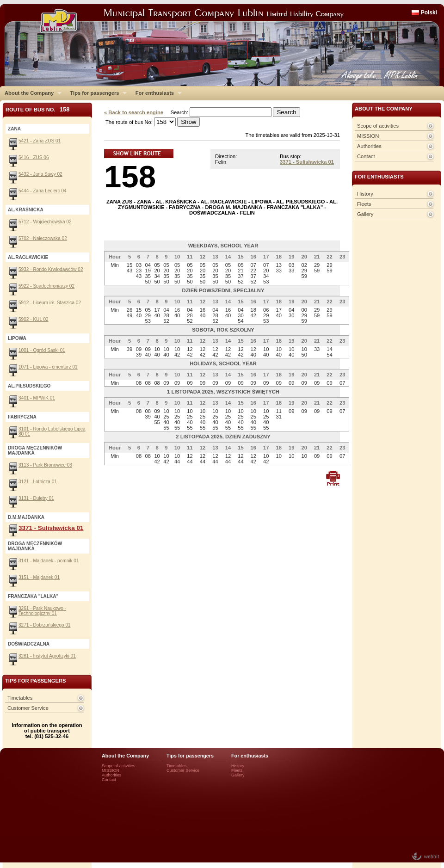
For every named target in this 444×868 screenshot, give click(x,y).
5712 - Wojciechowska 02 (45, 222)
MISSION (368, 136)
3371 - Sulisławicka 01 (307, 162)
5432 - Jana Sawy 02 (40, 174)
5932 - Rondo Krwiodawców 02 (51, 269)
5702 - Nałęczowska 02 (43, 238)
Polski (429, 12)
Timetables (20, 698)
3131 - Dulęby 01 (36, 498)
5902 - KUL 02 (34, 319)
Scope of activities (378, 126)
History (365, 194)
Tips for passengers (96, 93)
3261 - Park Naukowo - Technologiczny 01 (42, 611)
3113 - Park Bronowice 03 (45, 465)
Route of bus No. (38, 109)
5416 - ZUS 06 (34, 157)
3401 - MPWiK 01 (37, 398)
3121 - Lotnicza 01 (38, 482)
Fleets (364, 204)
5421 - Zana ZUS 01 (40, 141)
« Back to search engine (134, 112)
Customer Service (28, 708)
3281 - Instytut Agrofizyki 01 (47, 656)
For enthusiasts (156, 93)
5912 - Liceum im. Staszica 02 (50, 303)
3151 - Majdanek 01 (39, 577)
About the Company (31, 93)
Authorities (369, 146)
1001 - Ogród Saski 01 (42, 350)
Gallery (365, 214)
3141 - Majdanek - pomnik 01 (49, 561)
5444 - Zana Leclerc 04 (43, 191)
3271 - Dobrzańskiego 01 (45, 625)
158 (130, 176)
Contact (366, 156)
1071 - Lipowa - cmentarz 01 (48, 367)
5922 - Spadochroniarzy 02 (46, 286)
